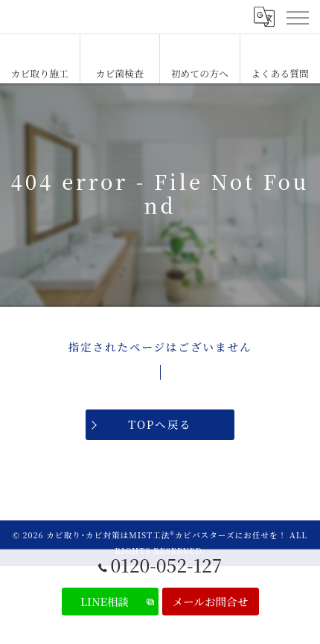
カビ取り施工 (40, 73)
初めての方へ (200, 73)
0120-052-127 (160, 565)
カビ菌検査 (120, 73)
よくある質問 (280, 73)
